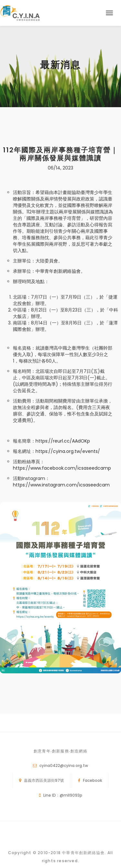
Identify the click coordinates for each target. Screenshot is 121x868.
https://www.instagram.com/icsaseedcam (61, 485)
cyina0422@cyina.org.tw (64, 766)
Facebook (92, 780)
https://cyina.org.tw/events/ (68, 451)
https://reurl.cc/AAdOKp (63, 441)
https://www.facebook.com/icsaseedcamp (62, 468)
